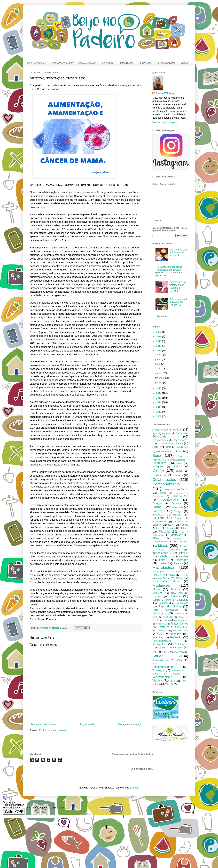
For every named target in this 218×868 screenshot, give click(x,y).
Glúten (156, 538)
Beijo (157, 455)
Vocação (169, 684)
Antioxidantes (181, 440)
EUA (171, 525)
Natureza (157, 593)
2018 (159, 341)
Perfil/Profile (107, 63)
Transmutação (178, 670)
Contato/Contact (87, 63)
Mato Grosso (159, 575)
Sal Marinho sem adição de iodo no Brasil (178, 253)
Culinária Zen (179, 496)
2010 (159, 412)
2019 (159, 336)
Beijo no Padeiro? (37, 63)
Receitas (176, 634)
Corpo (163, 493)
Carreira (179, 475)
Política (167, 620)
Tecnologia (158, 670)
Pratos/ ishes (161, 624)
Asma (168, 447)
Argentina (162, 444)
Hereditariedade (160, 542)
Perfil (155, 617)
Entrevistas (158, 515)
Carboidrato (160, 475)
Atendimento (182, 447)
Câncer (179, 471)
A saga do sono (160, 430)
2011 (159, 407)
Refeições (158, 637)
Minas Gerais (163, 578)
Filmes (185, 528)
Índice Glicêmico (170, 550)
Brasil (179, 463)
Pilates (181, 617)
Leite (162, 560)
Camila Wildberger (166, 93)
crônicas (179, 493)
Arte (155, 447)
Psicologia (183, 627)
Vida (183, 681)
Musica (176, 589)
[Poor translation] (19, 812)
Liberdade (182, 560)
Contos (184, 489)
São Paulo (179, 652)
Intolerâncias (165, 556)
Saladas (166, 652)
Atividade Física (163, 451)
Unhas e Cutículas (166, 674)
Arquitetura (177, 443)
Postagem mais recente (43, 724)
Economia (178, 507)
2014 (159, 393)
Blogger (134, 788)
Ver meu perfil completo (165, 122)
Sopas (155, 664)
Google (177, 539)
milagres (185, 575)
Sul (177, 664)
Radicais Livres (181, 631)
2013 (159, 398)
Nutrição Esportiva (162, 600)
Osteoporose (181, 603)
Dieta (157, 507)
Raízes (160, 634)
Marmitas (162, 316)
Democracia (170, 500)
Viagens (158, 681)
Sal (154, 652)
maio (158, 364)
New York (177, 593)
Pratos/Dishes (126, 63)
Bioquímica (159, 463)
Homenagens (181, 542)
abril (158, 369)
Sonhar (179, 660)
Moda (176, 581)
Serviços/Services (166, 63)
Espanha (179, 518)
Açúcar (177, 430)
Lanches (184, 556)
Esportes (179, 522)
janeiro (159, 383)
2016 (159, 350)
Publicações (145, 63)
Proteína (164, 627)
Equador (177, 515)
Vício (172, 681)
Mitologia (180, 578)
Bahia (179, 451)
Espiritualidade (159, 522)
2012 (159, 402)
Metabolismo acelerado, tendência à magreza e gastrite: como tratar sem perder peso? (169, 271)
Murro (156, 589)
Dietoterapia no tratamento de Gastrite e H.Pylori (178, 286)
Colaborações (164, 480)
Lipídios (163, 563)
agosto (159, 355)
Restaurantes (181, 644)
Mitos (155, 581)
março (159, 373)
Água (155, 433)
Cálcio (178, 467)
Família (184, 525)
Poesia (156, 620)
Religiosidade (160, 644)
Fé (157, 528)
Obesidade (182, 600)
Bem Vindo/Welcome (62, 63)
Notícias (175, 596)
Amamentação (160, 440)
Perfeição (179, 614)
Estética (157, 525)
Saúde (158, 656)
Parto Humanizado (165, 610)
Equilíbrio (158, 518)
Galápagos (158, 535)
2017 (159, 346)
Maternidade (177, 572)
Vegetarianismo (162, 677)
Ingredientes (160, 553)
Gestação (176, 535)
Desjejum (157, 503)
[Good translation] (8, 812)
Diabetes (176, 503)
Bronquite (158, 467)
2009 (159, 416)
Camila (158, 470)
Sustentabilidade (163, 667)
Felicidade (170, 528)
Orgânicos (163, 603)
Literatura (178, 563)
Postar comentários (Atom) (53, 730)
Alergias (166, 433)
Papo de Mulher (170, 607)
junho (159, 359)
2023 (159, 332)
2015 (159, 388)
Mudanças (161, 585)
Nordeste (157, 597)
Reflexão (176, 637)
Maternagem (158, 572)
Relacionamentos (162, 641)
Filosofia (164, 532)
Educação (159, 511)
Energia (178, 511)
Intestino (184, 553)
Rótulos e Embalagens (170, 648)
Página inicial (87, 724)
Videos (184, 63)
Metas (172, 575)
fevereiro (160, 378)
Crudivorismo (159, 496)
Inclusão (184, 546)
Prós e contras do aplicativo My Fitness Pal (179, 302)
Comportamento (166, 484)
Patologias (159, 613)
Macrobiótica (163, 567)
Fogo (182, 532)
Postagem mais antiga (130, 724)
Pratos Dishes (182, 620)
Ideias (163, 546)
